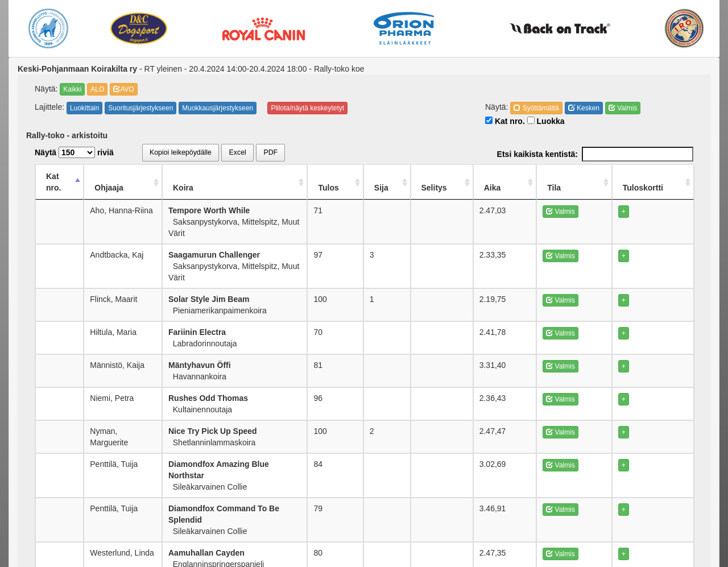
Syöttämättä (536, 108)
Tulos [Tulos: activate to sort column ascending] (396, 176)
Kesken (584, 108)
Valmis (623, 108)
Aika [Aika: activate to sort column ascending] (540, 176)
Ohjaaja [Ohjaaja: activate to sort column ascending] (120, 176)
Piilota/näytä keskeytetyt (307, 108)
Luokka (546, 121)
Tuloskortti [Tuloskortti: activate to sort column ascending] (653, 176)
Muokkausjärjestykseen (218, 108)
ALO (97, 89)
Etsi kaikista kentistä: (595, 154)
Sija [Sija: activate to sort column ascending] (442, 176)
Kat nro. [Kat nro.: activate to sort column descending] (61, 176)
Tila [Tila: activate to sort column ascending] (584, 176)
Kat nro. (505, 121)
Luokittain (84, 108)
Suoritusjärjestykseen (140, 108)
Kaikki (72, 89)
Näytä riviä (74, 152)
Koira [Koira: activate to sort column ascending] (209, 176)
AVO (123, 89)
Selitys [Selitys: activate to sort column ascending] (489, 176)
